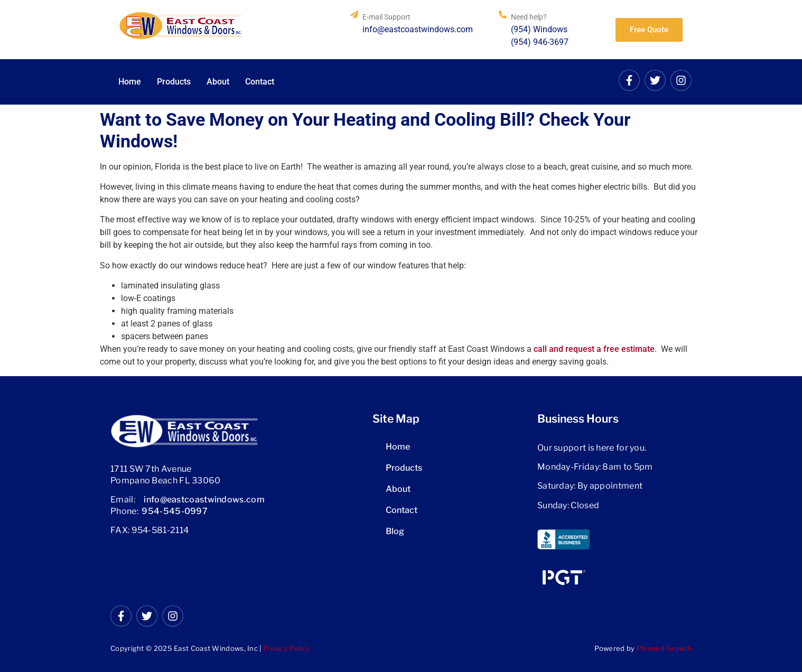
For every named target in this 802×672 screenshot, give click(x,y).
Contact (260, 82)
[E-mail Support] (354, 15)
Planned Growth (664, 648)
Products (174, 82)
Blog (395, 531)
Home (130, 82)
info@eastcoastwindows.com (204, 500)
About (218, 82)
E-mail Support (386, 17)
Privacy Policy (286, 648)
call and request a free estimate (594, 349)
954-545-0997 (175, 511)
